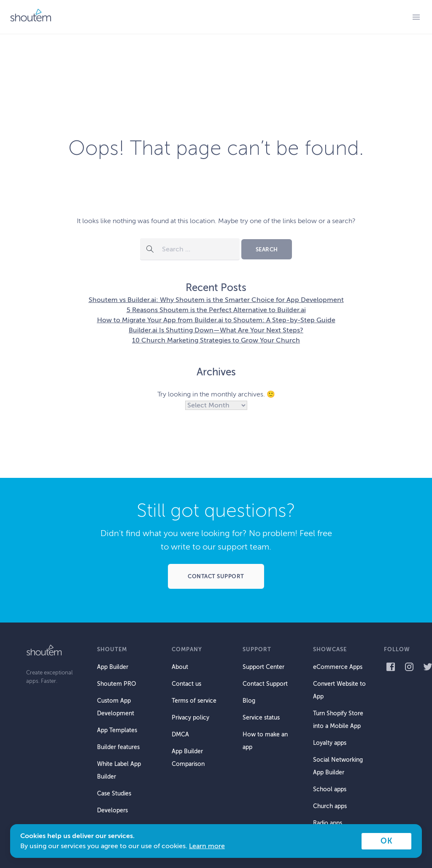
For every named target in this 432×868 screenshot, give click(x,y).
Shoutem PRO (116, 684)
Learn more (207, 846)
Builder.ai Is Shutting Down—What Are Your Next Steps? (216, 330)
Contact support (216, 576)
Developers (112, 810)
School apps (330, 789)
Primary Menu (416, 17)
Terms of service (194, 701)
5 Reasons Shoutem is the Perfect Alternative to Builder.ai (216, 310)
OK (386, 841)
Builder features (118, 747)
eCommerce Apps (338, 667)
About (180, 667)
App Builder (113, 667)
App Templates (117, 730)
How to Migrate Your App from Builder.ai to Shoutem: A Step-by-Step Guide (216, 320)
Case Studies (114, 794)
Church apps (330, 806)
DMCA (180, 735)
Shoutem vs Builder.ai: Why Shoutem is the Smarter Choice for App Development (216, 300)
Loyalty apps (330, 743)
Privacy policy (190, 718)
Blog (249, 701)
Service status (261, 718)
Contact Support (265, 684)
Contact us (186, 684)
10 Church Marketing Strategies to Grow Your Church (216, 340)
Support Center (263, 667)
